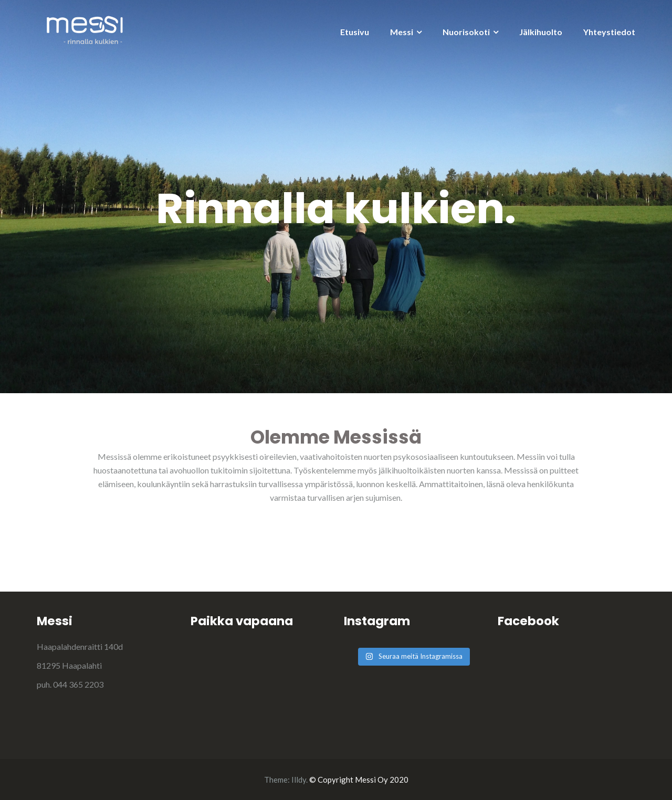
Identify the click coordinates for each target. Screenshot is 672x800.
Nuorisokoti (466, 32)
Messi (402, 32)
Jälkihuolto (541, 32)
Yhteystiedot (609, 32)
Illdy (299, 780)
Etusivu (355, 32)
